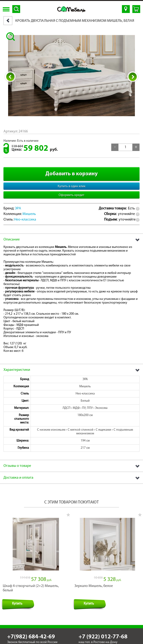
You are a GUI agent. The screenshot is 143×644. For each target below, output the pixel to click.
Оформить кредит (71, 195)
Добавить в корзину (72, 174)
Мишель (29, 214)
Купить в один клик (72, 186)
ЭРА (18, 208)
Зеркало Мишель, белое (94, 581)
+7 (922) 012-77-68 (103, 632)
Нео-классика (25, 220)
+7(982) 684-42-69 (31, 632)
